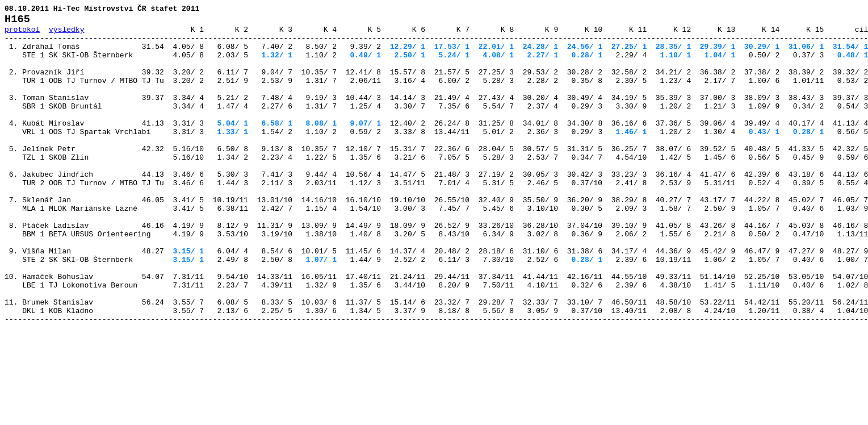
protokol (22, 34)
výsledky (66, 34)
